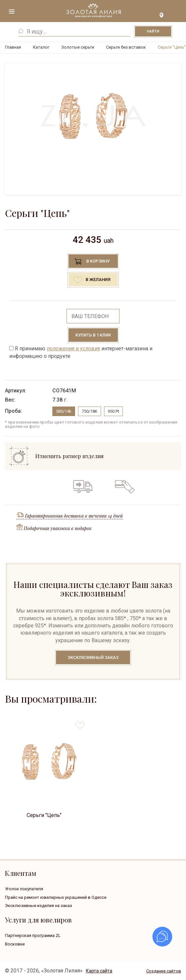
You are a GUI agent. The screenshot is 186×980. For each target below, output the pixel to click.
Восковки (15, 944)
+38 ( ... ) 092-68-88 (174, 12)
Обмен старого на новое (103, 486)
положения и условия (73, 349)
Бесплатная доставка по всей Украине (83, 486)
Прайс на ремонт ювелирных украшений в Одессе (56, 897)
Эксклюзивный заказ (93, 657)
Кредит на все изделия (124, 486)
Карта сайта (99, 971)
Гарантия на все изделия (62, 486)
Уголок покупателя (24, 889)
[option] (93, 116)
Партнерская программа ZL (33, 935)
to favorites (80, 723)
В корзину (98, 261)
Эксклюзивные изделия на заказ (39, 906)
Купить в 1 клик (93, 335)
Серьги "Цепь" (44, 815)
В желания (98, 280)
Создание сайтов (164, 971)
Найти (153, 31)
